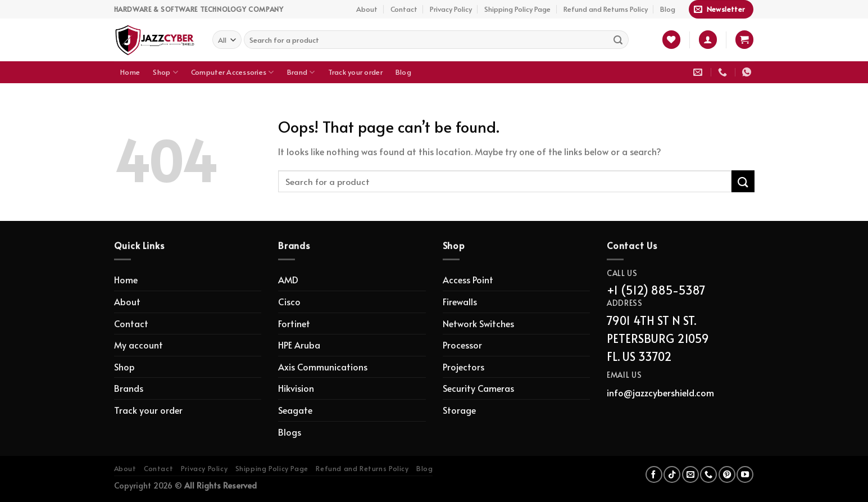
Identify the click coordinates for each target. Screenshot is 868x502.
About (367, 9)
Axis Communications (323, 367)
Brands (129, 388)
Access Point (468, 279)
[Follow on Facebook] (654, 474)
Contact (404, 9)
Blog (668, 9)
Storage (459, 410)
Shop (165, 72)
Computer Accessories (233, 72)
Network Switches (478, 323)
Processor (462, 345)
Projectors (463, 367)
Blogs (290, 432)
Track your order (355, 72)
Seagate (295, 410)
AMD (288, 279)
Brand (301, 72)
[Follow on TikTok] (672, 474)
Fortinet (294, 323)
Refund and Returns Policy (606, 9)
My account (138, 345)
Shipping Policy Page (517, 9)
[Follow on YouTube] (745, 474)
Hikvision (296, 388)
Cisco (289, 301)
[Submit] (618, 40)
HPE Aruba (299, 345)
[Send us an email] (690, 474)
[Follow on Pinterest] (727, 474)
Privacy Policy (451, 9)
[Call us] (708, 474)
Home (130, 72)
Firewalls (460, 301)
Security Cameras (478, 388)
